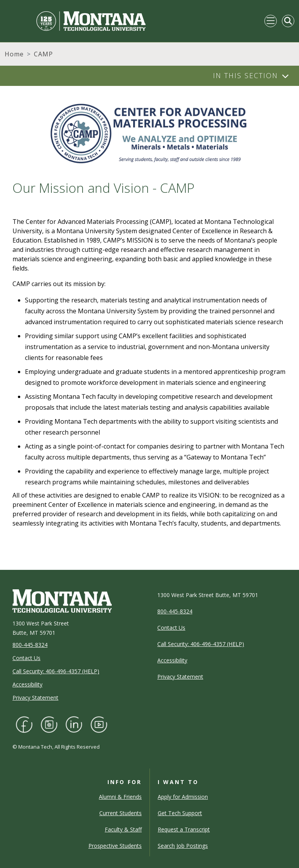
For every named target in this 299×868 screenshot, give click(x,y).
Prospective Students (115, 846)
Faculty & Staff (123, 829)
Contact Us (26, 658)
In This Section (245, 75)
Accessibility (27, 684)
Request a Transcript (184, 829)
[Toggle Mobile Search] (288, 21)
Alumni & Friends (120, 797)
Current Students (120, 813)
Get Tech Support (180, 813)
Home (14, 54)
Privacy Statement (35, 698)
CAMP (43, 54)
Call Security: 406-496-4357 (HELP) (56, 671)
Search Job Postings (183, 846)
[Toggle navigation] (271, 21)
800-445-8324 (30, 645)
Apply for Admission (183, 797)
